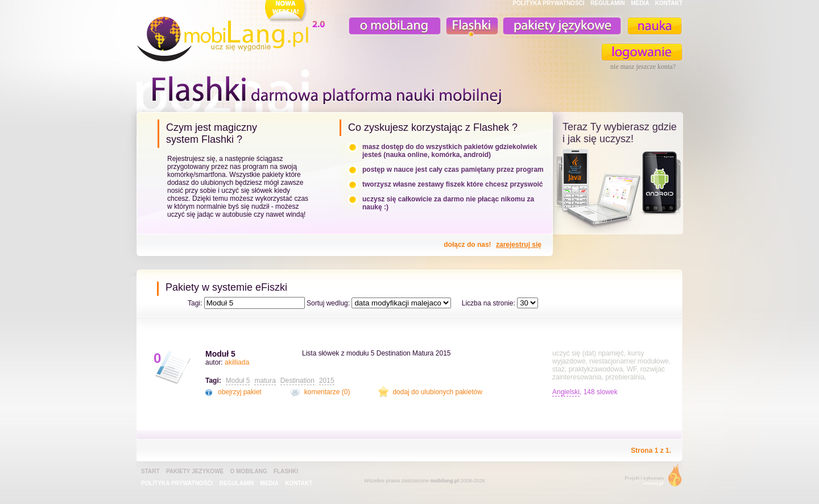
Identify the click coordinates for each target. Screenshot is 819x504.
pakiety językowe (561, 26)
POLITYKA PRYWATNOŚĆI (548, 3)
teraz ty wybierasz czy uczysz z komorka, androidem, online (618, 189)
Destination (297, 381)
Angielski (566, 392)
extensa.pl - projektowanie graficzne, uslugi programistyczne (650, 478)
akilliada (237, 362)
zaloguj (642, 52)
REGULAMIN (608, 3)
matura (265, 381)
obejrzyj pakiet (240, 392)
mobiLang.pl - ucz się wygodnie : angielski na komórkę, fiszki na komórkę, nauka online (233, 32)
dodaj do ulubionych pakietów (437, 392)
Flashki (286, 471)
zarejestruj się (519, 245)
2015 (327, 381)
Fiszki (470, 26)
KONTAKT (669, 3)
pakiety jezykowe (195, 471)
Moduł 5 (220, 354)
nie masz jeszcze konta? (643, 67)
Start (150, 471)
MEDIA (640, 3)
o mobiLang (388, 26)
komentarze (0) (327, 392)
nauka (654, 26)
